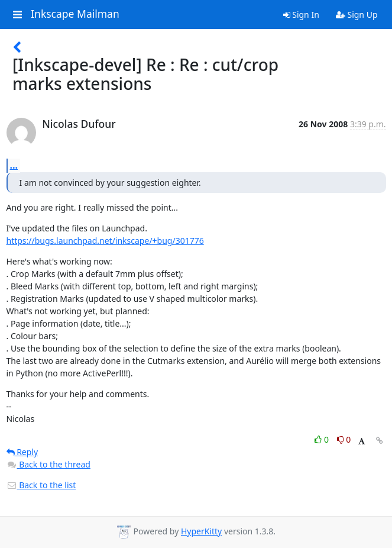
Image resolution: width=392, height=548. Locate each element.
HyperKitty (201, 531)
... (14, 165)
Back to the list (41, 485)
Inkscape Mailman (75, 14)
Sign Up (357, 14)
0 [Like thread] (323, 439)
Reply (22, 452)
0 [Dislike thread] (344, 439)
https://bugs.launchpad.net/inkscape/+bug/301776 (105, 241)
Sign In (301, 14)
